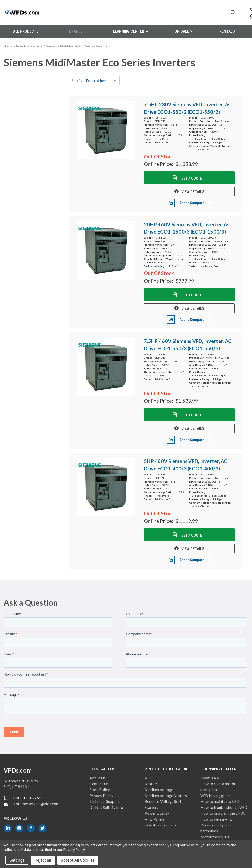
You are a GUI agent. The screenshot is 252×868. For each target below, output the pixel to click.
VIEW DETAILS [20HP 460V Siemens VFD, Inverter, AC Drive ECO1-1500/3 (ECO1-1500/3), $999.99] (189, 308)
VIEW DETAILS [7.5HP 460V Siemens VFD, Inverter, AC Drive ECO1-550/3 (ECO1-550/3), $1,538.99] (189, 428)
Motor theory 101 (216, 837)
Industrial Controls (160, 825)
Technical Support (104, 801)
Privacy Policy (101, 795)
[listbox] (102, 81)
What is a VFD (212, 778)
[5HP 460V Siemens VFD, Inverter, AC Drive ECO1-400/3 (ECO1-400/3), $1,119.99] (106, 487)
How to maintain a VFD (220, 801)
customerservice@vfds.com (36, 804)
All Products (28, 31)
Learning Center (131, 31)
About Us (97, 778)
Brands (78, 31)
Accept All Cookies (78, 860)
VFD (149, 778)
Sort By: (78, 81)
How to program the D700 (223, 813)
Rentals (229, 31)
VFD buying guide (215, 795)
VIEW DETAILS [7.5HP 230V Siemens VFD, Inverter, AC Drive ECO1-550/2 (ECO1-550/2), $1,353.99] (189, 192)
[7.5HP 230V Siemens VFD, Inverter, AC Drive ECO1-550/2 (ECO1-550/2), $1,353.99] (106, 131)
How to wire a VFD (216, 819)
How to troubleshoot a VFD (224, 807)
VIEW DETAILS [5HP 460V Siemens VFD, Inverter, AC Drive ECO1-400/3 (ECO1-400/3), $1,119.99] (189, 549)
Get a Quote (191, 178)
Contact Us (99, 784)
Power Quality (157, 813)
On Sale (184, 31)
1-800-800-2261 (27, 798)
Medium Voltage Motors (166, 795)
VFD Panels (155, 819)
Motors (151, 784)
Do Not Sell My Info (106, 807)
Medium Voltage (159, 790)
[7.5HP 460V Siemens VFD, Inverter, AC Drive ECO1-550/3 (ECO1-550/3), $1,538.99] (106, 367)
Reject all (43, 860)
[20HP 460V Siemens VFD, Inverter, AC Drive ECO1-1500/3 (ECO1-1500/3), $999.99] (106, 250)
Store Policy (100, 790)
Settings (17, 860)
